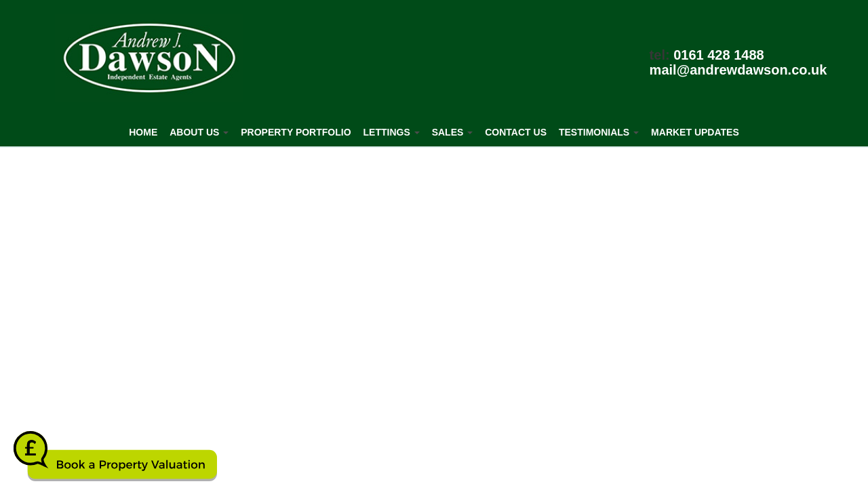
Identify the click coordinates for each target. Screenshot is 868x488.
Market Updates (695, 132)
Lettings (392, 132)
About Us (199, 132)
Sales (453, 132)
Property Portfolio (296, 132)
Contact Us (516, 132)
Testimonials (599, 132)
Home (143, 132)
